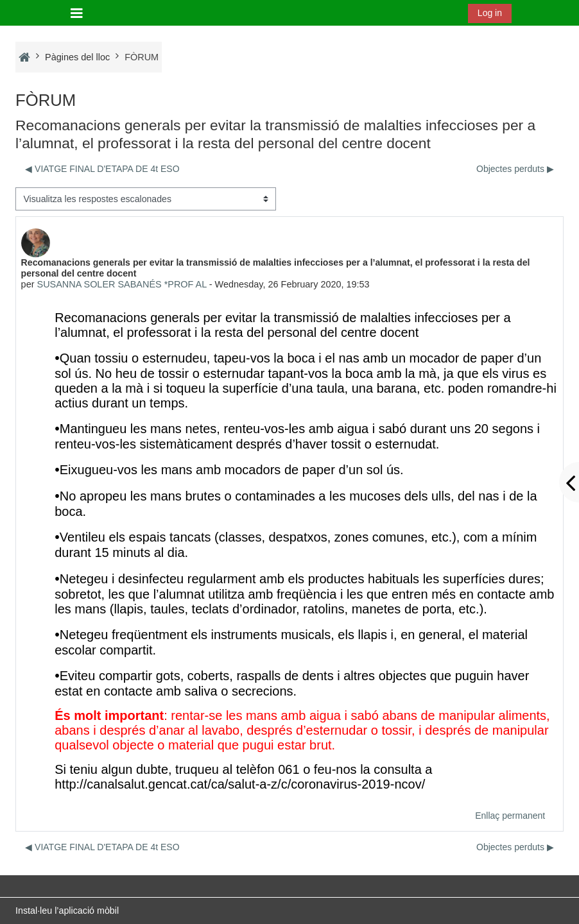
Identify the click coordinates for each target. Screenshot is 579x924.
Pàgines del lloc (77, 57)
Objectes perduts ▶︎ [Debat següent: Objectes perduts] (515, 169)
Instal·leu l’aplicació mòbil (67, 911)
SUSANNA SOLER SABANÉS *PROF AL (122, 284)
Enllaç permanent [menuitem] (510, 816)
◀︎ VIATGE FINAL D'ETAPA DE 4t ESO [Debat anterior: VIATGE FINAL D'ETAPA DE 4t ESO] (102, 169)
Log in (490, 13)
